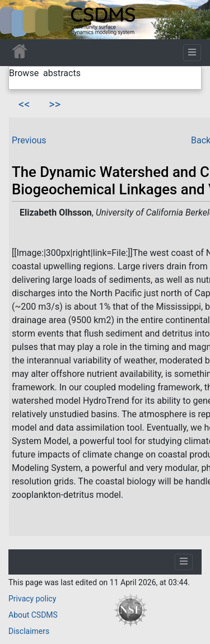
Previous (29, 140)
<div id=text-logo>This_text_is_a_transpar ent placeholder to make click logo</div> (18, 20)
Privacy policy (32, 599)
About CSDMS (33, 615)
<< (24, 104)
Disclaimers (29, 631)
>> (55, 104)
